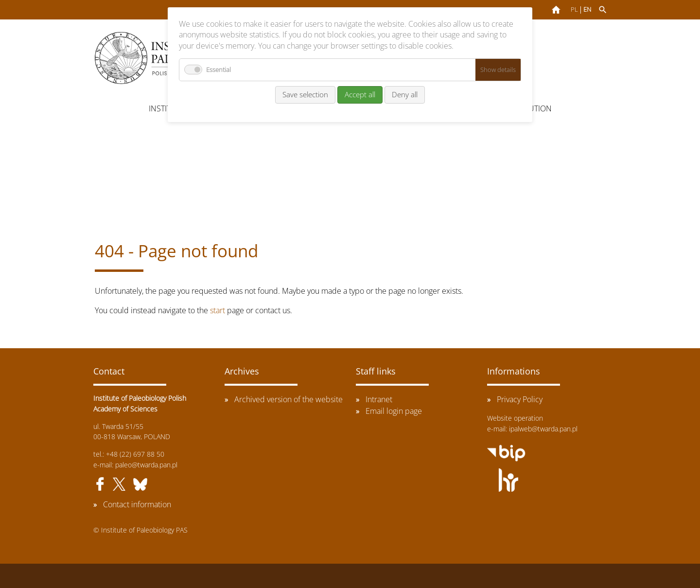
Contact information (137, 504)
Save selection (305, 94)
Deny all (405, 94)
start (218, 310)
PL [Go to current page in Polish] (574, 9)
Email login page (394, 411)
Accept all (360, 94)
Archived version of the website (289, 399)
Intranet (379, 399)
